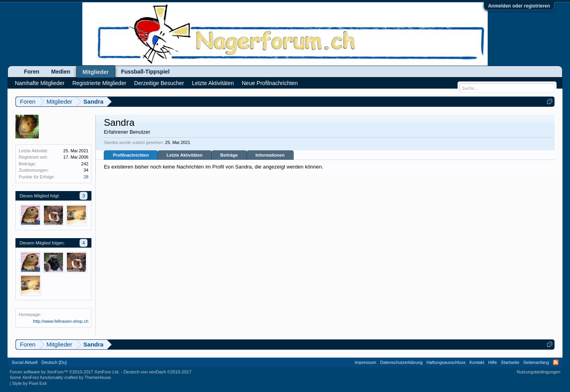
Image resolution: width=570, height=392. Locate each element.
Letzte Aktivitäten (185, 155)
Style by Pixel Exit (29, 383)
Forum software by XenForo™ (65, 372)
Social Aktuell (24, 362)
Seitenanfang (536, 362)
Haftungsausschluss (446, 362)
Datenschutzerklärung (402, 362)
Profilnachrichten (131, 155)
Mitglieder (96, 72)
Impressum (365, 362)
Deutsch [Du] (54, 362)
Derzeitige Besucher (159, 83)
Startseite (510, 362)
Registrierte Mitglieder (99, 83)
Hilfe (492, 362)
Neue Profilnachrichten (270, 83)
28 (86, 177)
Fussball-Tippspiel (145, 72)
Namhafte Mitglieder (39, 83)
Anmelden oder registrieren (519, 6)
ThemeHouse (98, 377)
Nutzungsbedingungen (539, 372)
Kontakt (477, 362)
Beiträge (229, 155)
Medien (61, 72)
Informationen (270, 155)
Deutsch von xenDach (157, 372)
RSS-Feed (556, 362)
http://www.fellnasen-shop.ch (61, 321)
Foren (31, 72)
